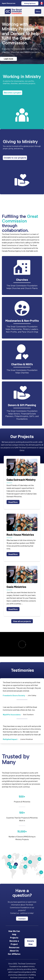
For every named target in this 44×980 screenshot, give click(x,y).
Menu (38, 11)
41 (16, 864)
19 (30, 862)
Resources (14, 947)
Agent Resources (9, 3)
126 (25, 867)
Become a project (12, 93)
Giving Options (30, 3)
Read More (13, 502)
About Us (14, 951)
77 (9, 864)
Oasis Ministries (16, 587)
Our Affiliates (14, 954)
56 (11, 867)
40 (25, 859)
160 (10, 857)
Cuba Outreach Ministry (21, 480)
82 (39, 859)
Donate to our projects (15, 158)
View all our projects (22, 621)
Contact (22, 919)
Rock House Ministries (20, 535)
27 (15, 867)
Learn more (8, 59)
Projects (14, 938)
